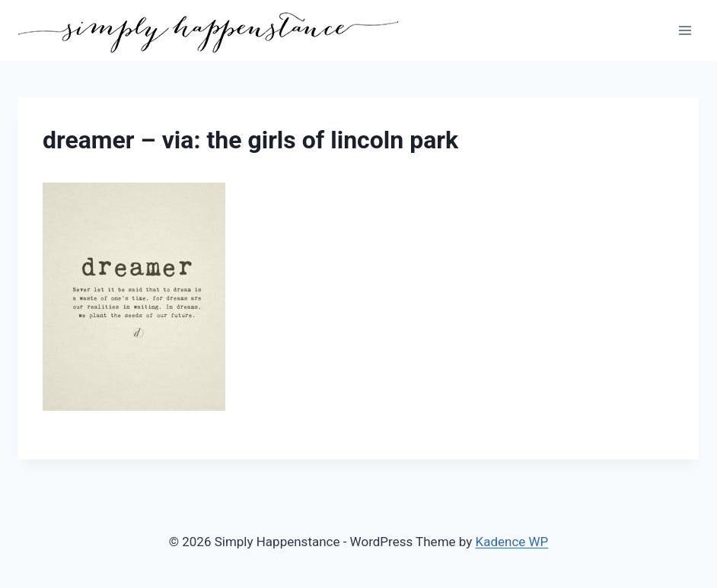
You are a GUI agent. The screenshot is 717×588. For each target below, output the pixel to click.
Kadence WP (512, 542)
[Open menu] (685, 30)
